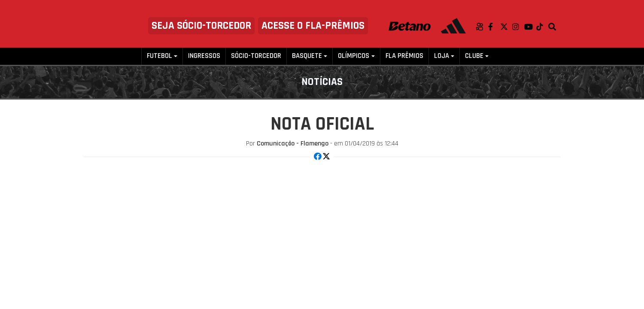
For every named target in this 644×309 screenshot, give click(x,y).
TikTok (542, 27)
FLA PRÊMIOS (404, 56)
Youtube (530, 27)
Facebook (494, 27)
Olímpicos (354, 56)
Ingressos (204, 56)
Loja (442, 56)
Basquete (307, 56)
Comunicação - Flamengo (293, 144)
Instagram (518, 27)
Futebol (159, 56)
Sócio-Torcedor (256, 56)
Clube (474, 56)
